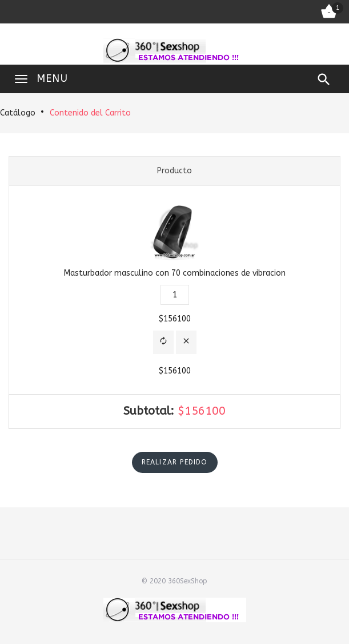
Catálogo (18, 113)
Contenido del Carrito (90, 113)
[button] (163, 342)
